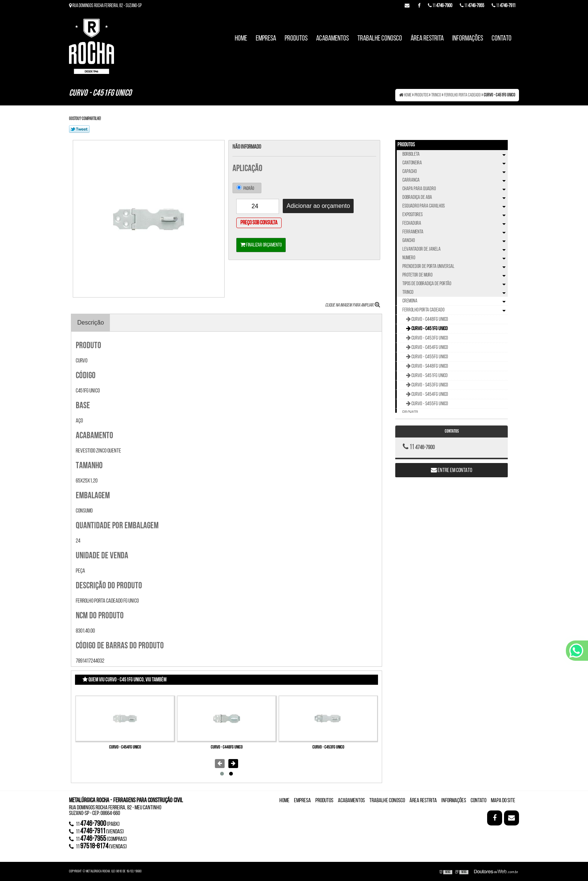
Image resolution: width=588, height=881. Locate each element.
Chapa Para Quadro (455, 189)
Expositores (455, 215)
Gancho (455, 241)
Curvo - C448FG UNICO (227, 747)
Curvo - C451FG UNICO (429, 329)
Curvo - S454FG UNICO (429, 395)
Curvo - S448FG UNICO (429, 366)
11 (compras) (98, 839)
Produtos (296, 39)
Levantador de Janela (455, 249)
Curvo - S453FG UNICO (429, 385)
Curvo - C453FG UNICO (328, 747)
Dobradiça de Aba (455, 198)
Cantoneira (455, 163)
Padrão (245, 188)
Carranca (455, 180)
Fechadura (455, 223)
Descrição (91, 322)
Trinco (455, 292)
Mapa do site (503, 801)
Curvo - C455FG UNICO (429, 357)
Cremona (455, 301)
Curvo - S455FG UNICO (429, 404)
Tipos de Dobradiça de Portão (455, 284)
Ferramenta (455, 232)
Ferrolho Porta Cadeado (455, 310)
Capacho (455, 172)
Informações (468, 39)
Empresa (266, 39)
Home (241, 39)
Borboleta (455, 154)
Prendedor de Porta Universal (455, 267)
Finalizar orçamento (261, 245)
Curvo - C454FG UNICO (125, 747)
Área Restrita (427, 39)
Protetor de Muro (455, 275)
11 (503, 6)
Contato (502, 39)
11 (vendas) (96, 831)
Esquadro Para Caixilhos (455, 206)
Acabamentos (332, 39)
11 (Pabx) (94, 824)
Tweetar (79, 129)
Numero (455, 258)
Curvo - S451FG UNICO (429, 376)
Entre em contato (451, 470)
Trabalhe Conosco (380, 39)
